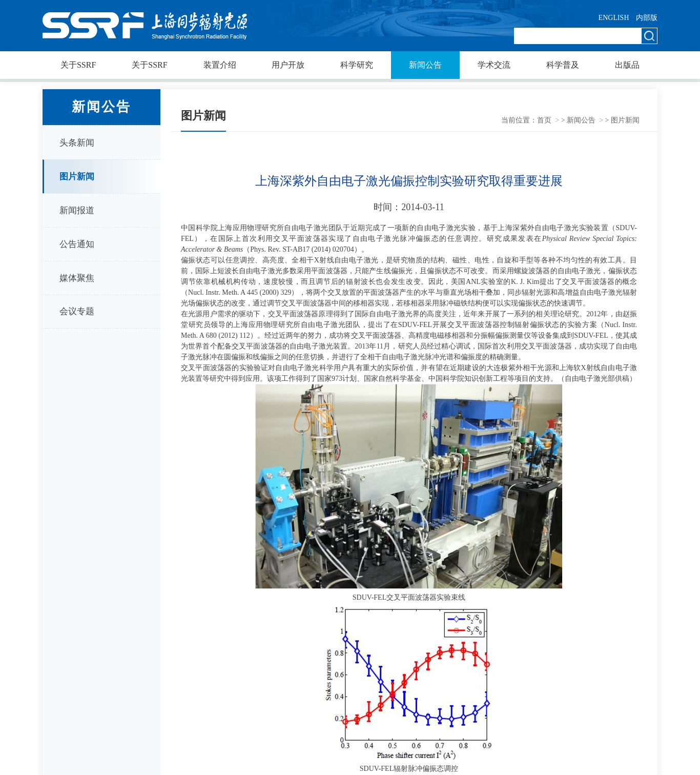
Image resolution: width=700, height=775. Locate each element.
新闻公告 (425, 65)
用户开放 (288, 65)
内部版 (647, 18)
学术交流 (494, 65)
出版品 (627, 65)
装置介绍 (220, 65)
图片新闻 (77, 177)
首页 (544, 120)
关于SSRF (78, 65)
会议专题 (77, 311)
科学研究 (357, 65)
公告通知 (77, 244)
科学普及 (563, 65)
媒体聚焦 (77, 278)
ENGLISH (614, 18)
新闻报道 (77, 210)
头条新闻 (77, 143)
